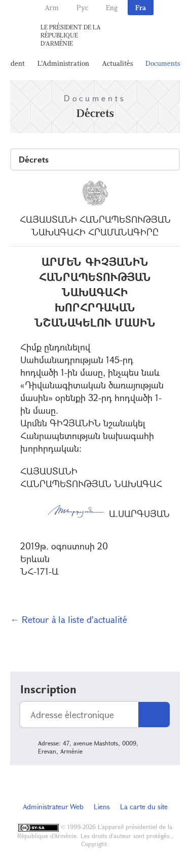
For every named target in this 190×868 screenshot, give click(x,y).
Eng (112, 7)
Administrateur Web (53, 806)
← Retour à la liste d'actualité (69, 619)
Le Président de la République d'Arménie (71, 35)
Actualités (117, 63)
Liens (102, 806)
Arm (52, 7)
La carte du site (144, 806)
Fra (141, 7)
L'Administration (63, 63)
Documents (163, 63)
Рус (82, 7)
